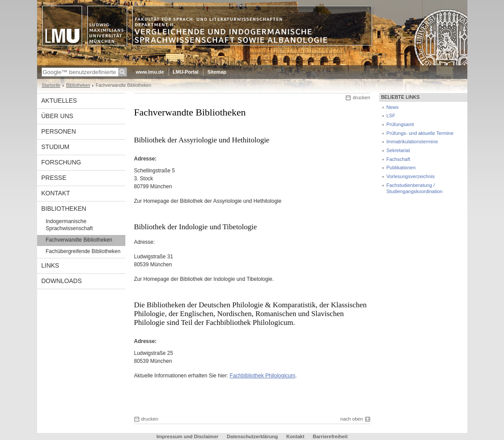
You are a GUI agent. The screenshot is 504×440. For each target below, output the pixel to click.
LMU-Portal (186, 72)
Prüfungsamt (400, 124)
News (393, 107)
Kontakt (56, 193)
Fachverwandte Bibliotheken (79, 240)
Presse (54, 178)
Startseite (51, 85)
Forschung (61, 162)
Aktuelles (59, 101)
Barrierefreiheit (330, 436)
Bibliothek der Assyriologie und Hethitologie (231, 201)
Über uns (57, 116)
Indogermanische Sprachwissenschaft (70, 225)
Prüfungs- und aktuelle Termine (420, 133)
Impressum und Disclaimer (187, 436)
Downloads (62, 281)
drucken (361, 97)
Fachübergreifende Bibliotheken (83, 251)
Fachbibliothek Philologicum (262, 376)
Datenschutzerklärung (252, 436)
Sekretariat (398, 150)
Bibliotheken (78, 85)
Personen (59, 131)
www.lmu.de (150, 72)
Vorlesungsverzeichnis (411, 176)
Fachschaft (399, 159)
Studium (56, 147)
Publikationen (401, 168)
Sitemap (217, 72)
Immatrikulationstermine (412, 142)
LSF (391, 116)
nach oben (352, 419)
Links (50, 265)
